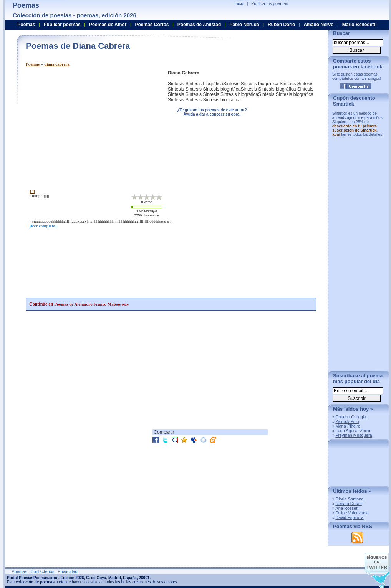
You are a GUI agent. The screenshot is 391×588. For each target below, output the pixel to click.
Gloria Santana (349, 499)
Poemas (33, 64)
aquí (336, 135)
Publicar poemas (62, 25)
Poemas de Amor (108, 25)
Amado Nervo (318, 25)
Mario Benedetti (360, 25)
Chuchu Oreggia (351, 417)
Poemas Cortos (152, 25)
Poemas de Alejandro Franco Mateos (87, 304)
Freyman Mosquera (354, 435)
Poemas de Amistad (199, 25)
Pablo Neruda (244, 25)
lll (32, 192)
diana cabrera (57, 64)
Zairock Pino (347, 421)
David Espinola (349, 517)
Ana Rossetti (347, 508)
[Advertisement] (90, 124)
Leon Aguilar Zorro (353, 431)
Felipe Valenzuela (352, 513)
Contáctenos (42, 571)
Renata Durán (349, 504)
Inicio (239, 3)
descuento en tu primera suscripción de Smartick (355, 128)
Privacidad (67, 571)
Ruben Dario (281, 25)
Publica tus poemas (270, 3)
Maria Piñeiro (348, 426)
